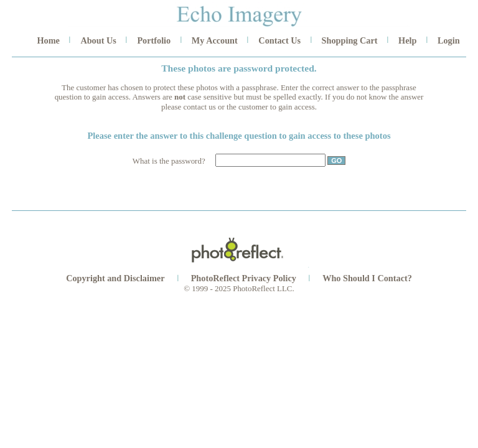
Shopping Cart (350, 40)
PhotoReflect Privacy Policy (244, 278)
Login (449, 40)
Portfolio (154, 40)
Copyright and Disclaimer (116, 278)
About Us (98, 40)
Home (48, 40)
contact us (200, 107)
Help (407, 40)
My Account (215, 40)
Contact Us (279, 40)
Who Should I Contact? (367, 278)
